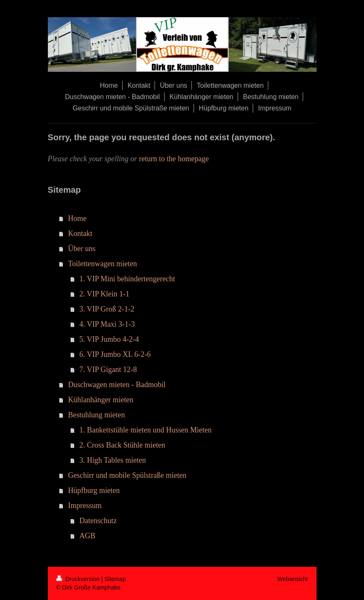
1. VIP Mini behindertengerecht (127, 279)
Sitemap (115, 579)
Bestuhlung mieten (96, 415)
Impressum (85, 506)
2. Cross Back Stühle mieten (122, 445)
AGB (87, 536)
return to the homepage (174, 159)
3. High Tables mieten (113, 460)
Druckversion (79, 579)
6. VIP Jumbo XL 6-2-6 (115, 354)
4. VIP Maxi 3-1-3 (107, 324)
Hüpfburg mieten (94, 490)
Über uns (82, 249)
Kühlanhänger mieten (101, 400)
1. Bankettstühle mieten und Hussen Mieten (145, 430)
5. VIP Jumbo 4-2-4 (109, 339)
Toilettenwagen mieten (102, 264)
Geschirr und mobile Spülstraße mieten (127, 475)
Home (77, 218)
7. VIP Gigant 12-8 (108, 369)
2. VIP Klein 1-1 (104, 294)
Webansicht (293, 579)
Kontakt (80, 233)
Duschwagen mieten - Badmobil (117, 385)
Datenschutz (98, 521)
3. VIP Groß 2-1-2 (107, 309)
